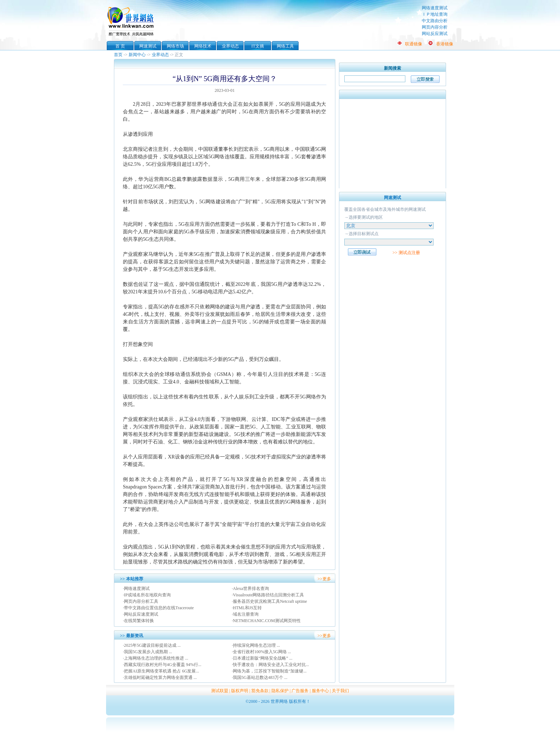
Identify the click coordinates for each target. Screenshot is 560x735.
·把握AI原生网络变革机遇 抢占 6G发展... (161, 671)
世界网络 (132, 21)
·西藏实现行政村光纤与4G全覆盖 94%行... (162, 665)
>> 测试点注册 (406, 253)
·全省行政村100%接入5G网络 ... (261, 652)
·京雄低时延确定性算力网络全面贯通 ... (160, 677)
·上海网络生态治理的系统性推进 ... (156, 658)
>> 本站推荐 (132, 579)
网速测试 (148, 46)
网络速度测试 (435, 8)
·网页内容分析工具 (141, 601)
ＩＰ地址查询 (435, 14)
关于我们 (340, 691)
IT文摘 (258, 46)
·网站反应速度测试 (141, 614)
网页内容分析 (435, 27)
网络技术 (203, 46)
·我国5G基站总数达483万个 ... (260, 677)
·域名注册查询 (245, 614)
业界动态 (230, 46)
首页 (118, 55)
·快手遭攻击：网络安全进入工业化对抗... (270, 665)
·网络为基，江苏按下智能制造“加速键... (269, 671)
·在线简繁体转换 (138, 621)
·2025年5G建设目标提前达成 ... (152, 645)
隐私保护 (280, 691)
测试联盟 (220, 691)
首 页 (120, 46)
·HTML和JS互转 (247, 608)
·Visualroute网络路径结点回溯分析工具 (268, 595)
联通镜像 (414, 44)
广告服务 (300, 691)
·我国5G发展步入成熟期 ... (147, 652)
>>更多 (324, 579)
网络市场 (175, 46)
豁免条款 (260, 691)
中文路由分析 (435, 21)
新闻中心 (137, 55)
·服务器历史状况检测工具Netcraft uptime (269, 601)
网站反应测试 (435, 34)
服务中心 (320, 691)
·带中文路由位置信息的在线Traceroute (158, 608)
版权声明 (240, 691)
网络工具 (285, 46)
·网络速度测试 (136, 589)
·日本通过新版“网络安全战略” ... (262, 658)
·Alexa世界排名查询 (250, 589)
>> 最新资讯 (132, 636)
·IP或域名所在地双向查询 (147, 595)
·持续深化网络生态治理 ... (256, 645)
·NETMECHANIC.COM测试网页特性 (266, 621)
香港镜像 (445, 44)
